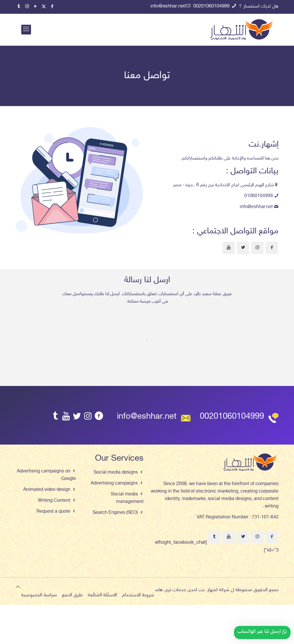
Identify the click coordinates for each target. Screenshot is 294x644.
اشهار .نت (208, 590)
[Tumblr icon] (19, 7)
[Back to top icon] (18, 588)
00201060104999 (232, 417)
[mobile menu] (26, 30)
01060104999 (259, 196)
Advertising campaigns (114, 484)
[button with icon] (272, 248)
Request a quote (53, 512)
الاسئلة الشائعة (102, 595)
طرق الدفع (72, 595)
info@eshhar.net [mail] (168, 6)
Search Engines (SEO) (115, 513)
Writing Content (54, 501)
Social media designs (116, 473)
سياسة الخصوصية (39, 595)
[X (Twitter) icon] (44, 7)
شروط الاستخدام (138, 595)
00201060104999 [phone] (212, 6)
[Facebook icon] (52, 7)
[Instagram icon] (27, 7)
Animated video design (47, 490)
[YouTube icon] (35, 7)
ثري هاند (163, 590)
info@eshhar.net (256, 207)
